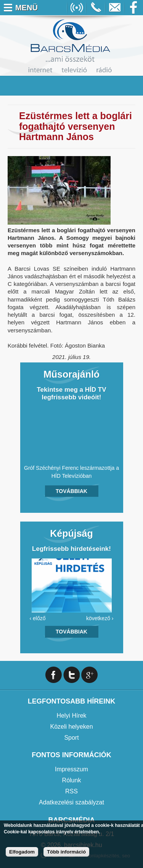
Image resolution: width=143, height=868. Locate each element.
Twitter (71, 675)
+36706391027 (96, 8)
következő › (100, 618)
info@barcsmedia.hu (115, 8)
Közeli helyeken (71, 727)
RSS (71, 791)
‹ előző (38, 618)
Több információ (66, 852)
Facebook (134, 8)
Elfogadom (22, 852)
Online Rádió (77, 8)
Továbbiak (71, 491)
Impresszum (71, 769)
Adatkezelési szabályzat (71, 802)
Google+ (89, 675)
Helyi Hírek (71, 716)
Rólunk (72, 780)
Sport (71, 738)
